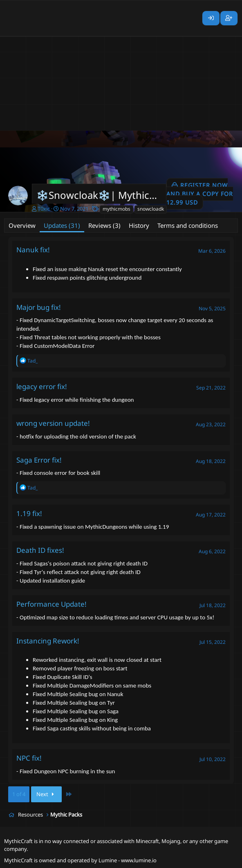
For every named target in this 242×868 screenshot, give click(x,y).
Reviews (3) (104, 225)
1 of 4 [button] (19, 794)
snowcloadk (151, 209)
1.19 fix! (29, 513)
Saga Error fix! (39, 460)
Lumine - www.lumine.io (128, 860)
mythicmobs (117, 209)
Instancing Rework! (48, 641)
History (139, 225)
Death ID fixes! (40, 550)
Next (46, 794)
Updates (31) (62, 225)
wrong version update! (53, 423)
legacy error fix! (42, 386)
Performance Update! (52, 604)
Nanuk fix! (33, 250)
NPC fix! (29, 758)
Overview (22, 225)
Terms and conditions (188, 225)
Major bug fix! (39, 307)
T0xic (44, 209)
